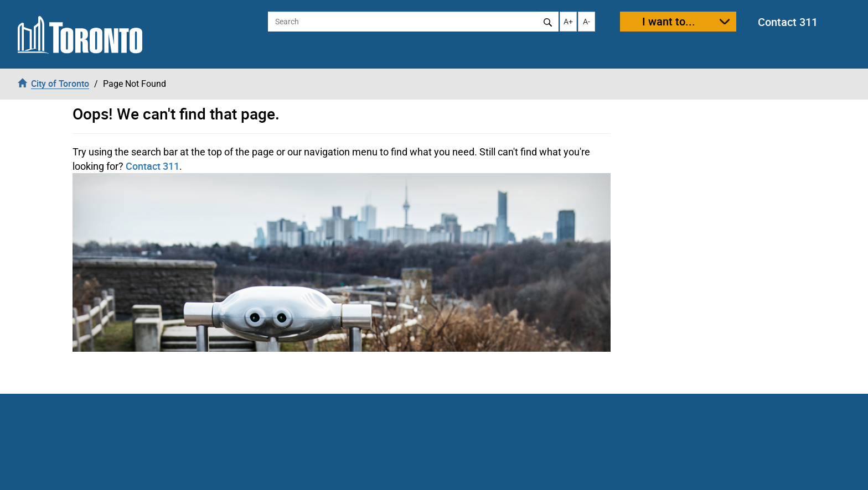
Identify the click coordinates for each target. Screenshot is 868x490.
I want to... (669, 21)
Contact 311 (788, 22)
